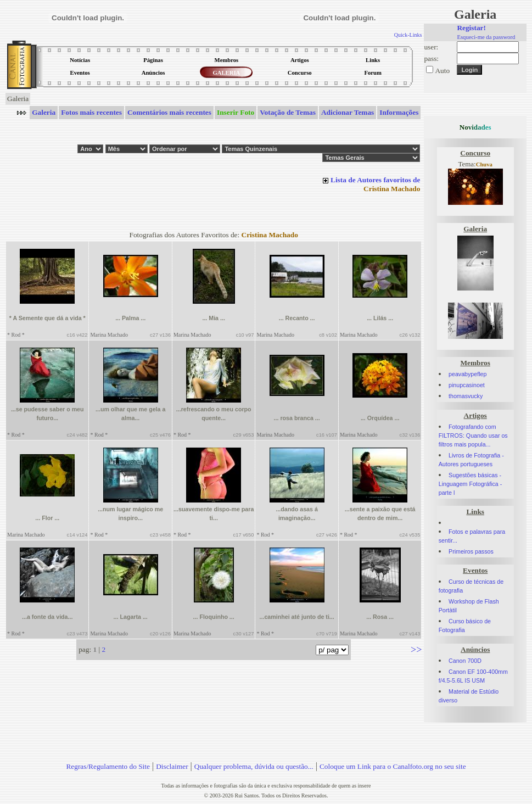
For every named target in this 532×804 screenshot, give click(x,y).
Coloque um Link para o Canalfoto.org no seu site (393, 766)
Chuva (484, 164)
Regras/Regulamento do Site (108, 766)
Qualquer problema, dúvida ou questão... (254, 766)
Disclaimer (172, 766)
